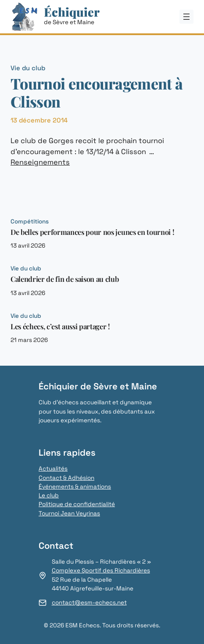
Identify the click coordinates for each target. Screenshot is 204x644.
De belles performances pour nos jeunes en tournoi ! (92, 232)
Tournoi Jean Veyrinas (69, 513)
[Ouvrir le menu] (186, 17)
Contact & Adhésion (66, 478)
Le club (49, 495)
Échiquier (72, 12)
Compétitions (30, 221)
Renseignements (40, 162)
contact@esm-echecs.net (89, 603)
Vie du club (28, 68)
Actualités (53, 469)
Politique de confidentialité (77, 504)
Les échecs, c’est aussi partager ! (60, 327)
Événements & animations (75, 487)
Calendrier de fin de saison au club (65, 279)
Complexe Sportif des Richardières (101, 570)
